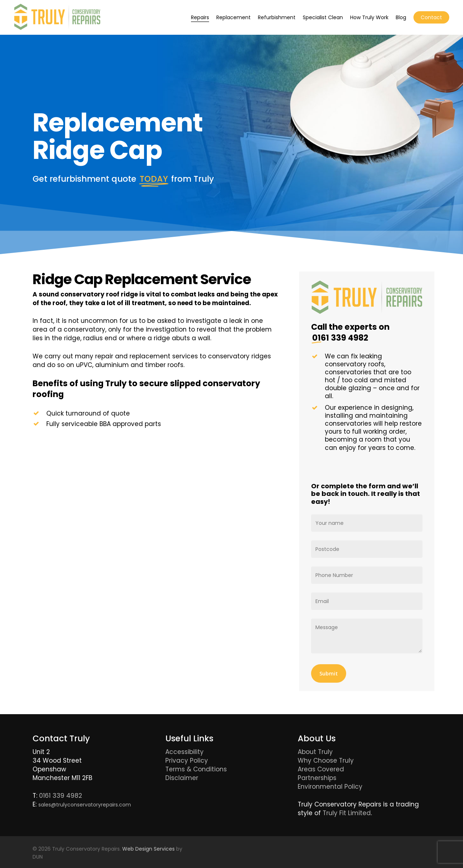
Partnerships (317, 778)
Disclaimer (182, 778)
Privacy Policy (187, 760)
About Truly (315, 752)
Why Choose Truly (326, 760)
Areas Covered (321, 769)
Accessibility (184, 752)
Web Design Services (148, 849)
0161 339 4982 (61, 796)
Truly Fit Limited (347, 813)
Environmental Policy (330, 787)
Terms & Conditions (196, 769)
